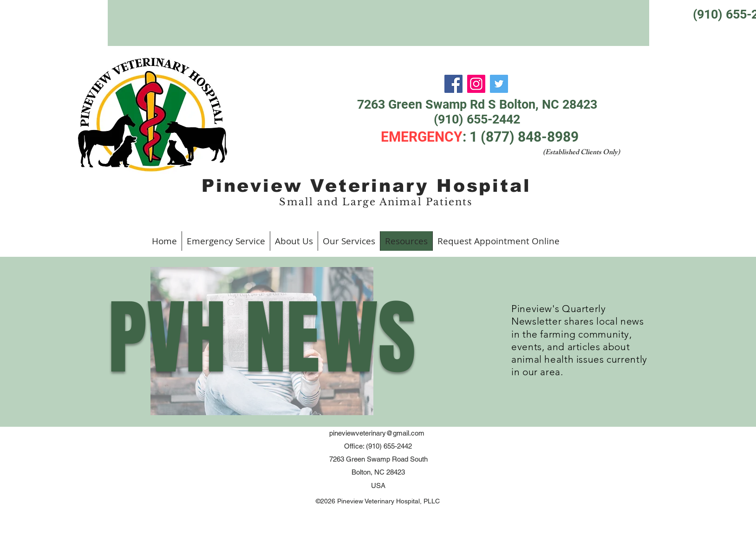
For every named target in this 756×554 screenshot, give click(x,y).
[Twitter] (499, 84)
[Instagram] (476, 84)
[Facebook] (453, 84)
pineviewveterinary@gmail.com (377, 433)
